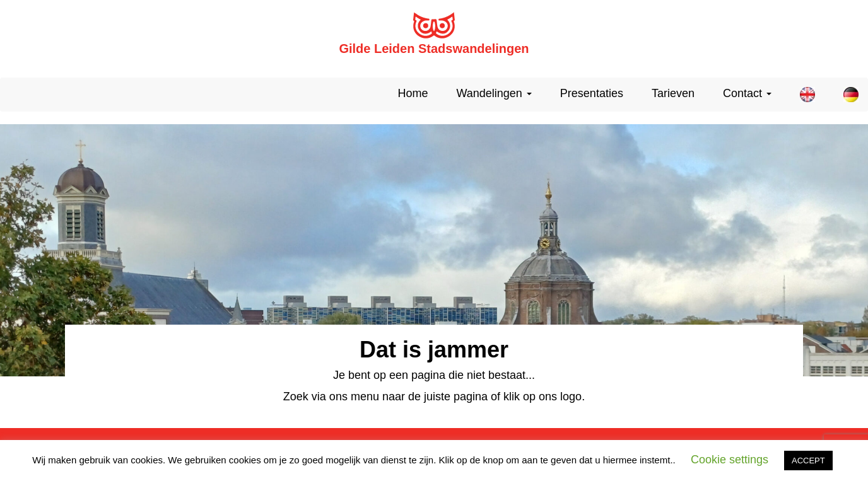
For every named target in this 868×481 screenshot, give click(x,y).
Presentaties (592, 93)
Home (413, 93)
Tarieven (673, 93)
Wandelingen (494, 93)
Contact (747, 93)
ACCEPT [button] (808, 461)
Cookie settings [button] (730, 460)
